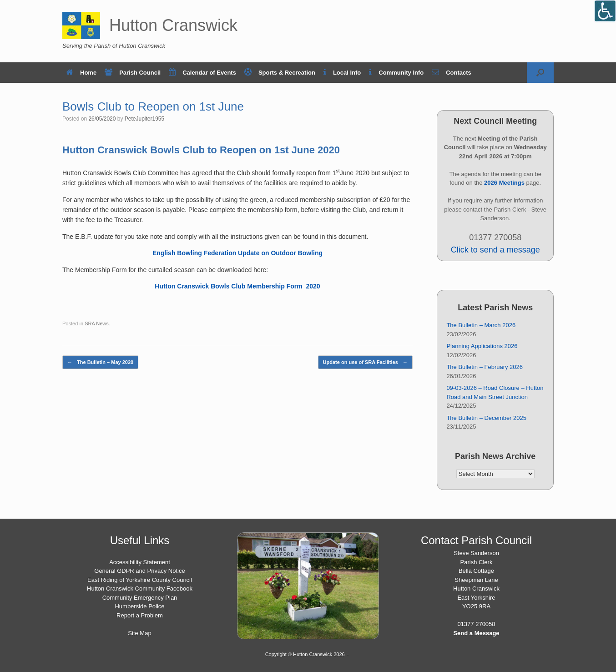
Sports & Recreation (280, 73)
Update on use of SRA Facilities (365, 362)
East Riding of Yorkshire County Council (140, 580)
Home (81, 73)
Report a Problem (140, 615)
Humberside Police (139, 606)
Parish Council (133, 73)
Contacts (452, 73)
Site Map (139, 633)
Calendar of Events (202, 73)
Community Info (396, 73)
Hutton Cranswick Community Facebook (140, 589)
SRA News (97, 323)
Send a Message (476, 633)
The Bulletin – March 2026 (481, 325)
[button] (540, 73)
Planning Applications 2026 (482, 346)
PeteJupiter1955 (144, 119)
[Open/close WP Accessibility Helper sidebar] (605, 11)
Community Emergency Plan (140, 598)
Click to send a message (495, 250)
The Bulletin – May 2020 (100, 362)
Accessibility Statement (140, 562)
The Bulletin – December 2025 (486, 418)
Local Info (342, 73)
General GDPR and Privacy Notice (139, 571)
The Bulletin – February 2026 (485, 367)
